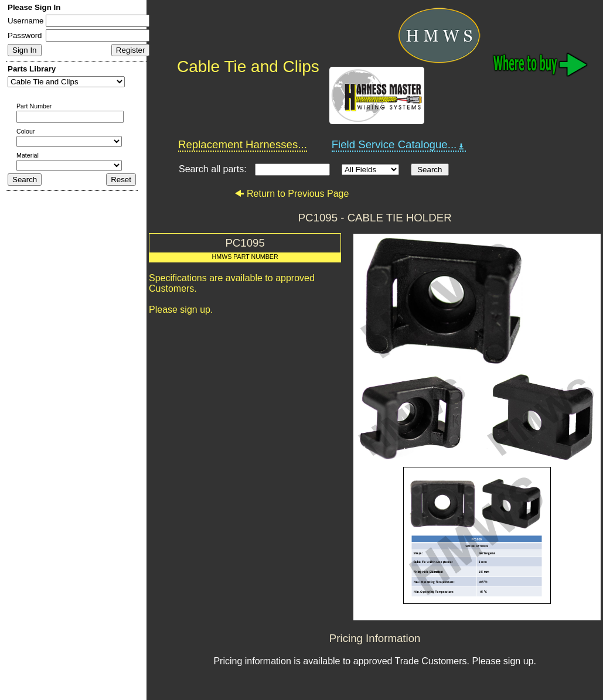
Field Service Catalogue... (399, 145)
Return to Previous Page (292, 194)
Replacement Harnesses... (243, 144)
